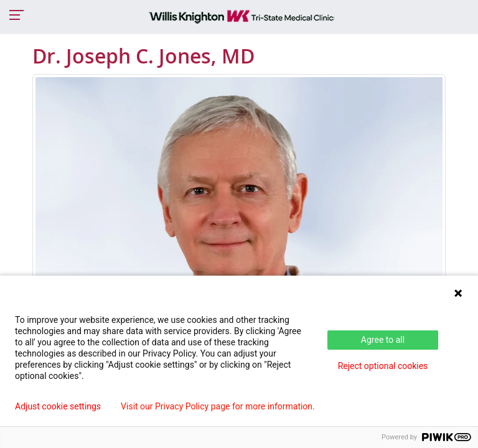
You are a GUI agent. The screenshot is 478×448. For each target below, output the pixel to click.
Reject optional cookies (383, 366)
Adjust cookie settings (58, 406)
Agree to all (383, 340)
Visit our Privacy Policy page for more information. (218, 406)
